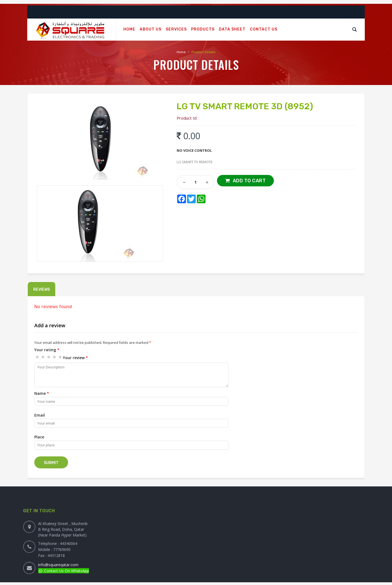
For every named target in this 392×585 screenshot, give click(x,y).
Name (42, 393)
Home (181, 52)
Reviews (42, 290)
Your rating (47, 350)
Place (39, 437)
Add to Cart (249, 181)
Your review (75, 358)
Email (40, 415)
